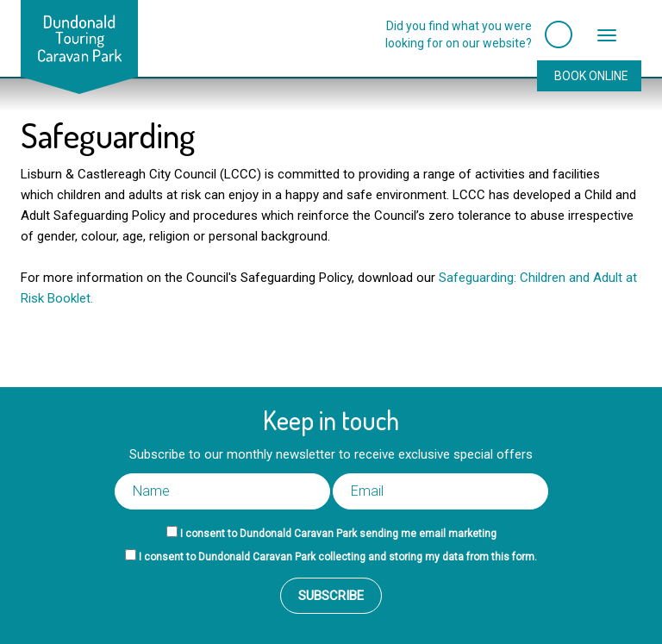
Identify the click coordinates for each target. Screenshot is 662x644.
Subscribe (331, 596)
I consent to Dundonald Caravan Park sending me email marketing (338, 534)
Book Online (591, 76)
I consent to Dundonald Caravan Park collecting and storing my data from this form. (338, 557)
